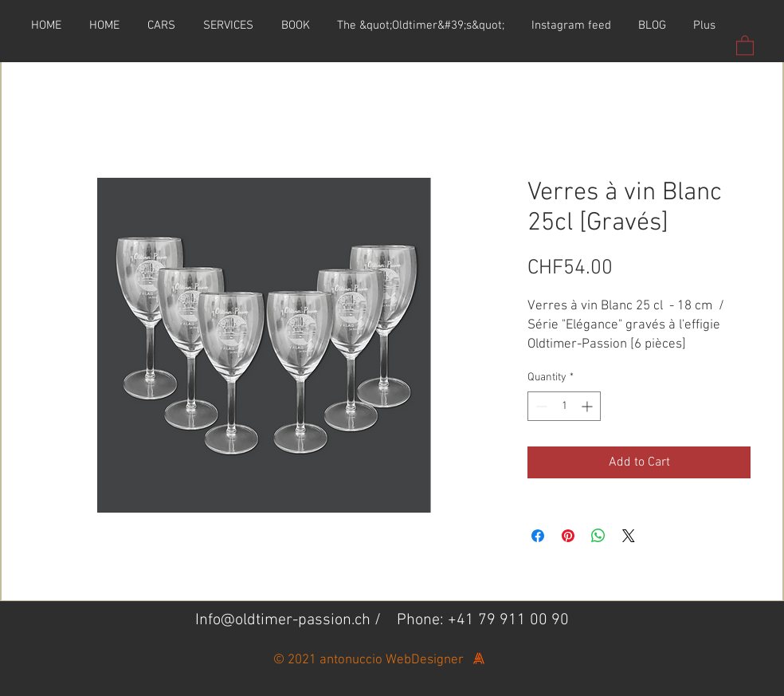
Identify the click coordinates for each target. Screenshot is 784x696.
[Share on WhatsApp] (598, 536)
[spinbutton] (564, 406)
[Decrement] (540, 406)
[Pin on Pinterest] (568, 536)
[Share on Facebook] (538, 536)
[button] (745, 45)
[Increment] (588, 406)
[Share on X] (629, 536)
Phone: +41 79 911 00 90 (483, 620)
